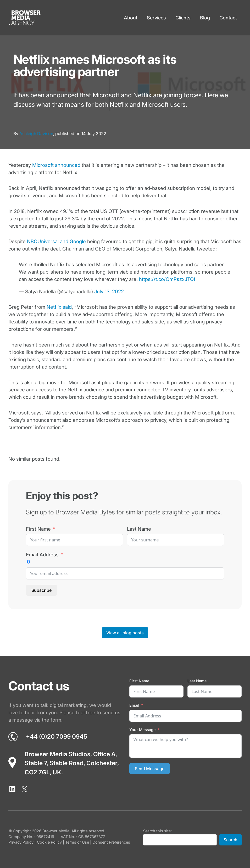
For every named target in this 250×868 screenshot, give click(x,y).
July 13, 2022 (109, 291)
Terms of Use (77, 842)
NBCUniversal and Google (56, 241)
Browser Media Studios (57, 754)
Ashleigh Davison (36, 134)
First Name (38, 529)
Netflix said (59, 307)
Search (230, 840)
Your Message (143, 730)
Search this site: (157, 831)
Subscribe (41, 590)
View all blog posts (125, 633)
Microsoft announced (56, 165)
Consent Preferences (111, 842)
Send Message (150, 769)
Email (134, 705)
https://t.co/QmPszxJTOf (167, 279)
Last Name (139, 529)
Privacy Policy (21, 842)
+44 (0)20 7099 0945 (57, 737)
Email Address (42, 555)
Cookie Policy (49, 842)
